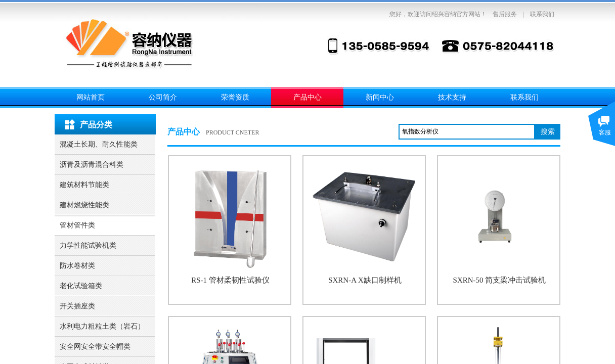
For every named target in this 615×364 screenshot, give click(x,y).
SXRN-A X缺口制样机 (365, 280)
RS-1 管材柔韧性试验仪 (230, 280)
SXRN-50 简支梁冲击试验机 (500, 280)
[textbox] (467, 132)
